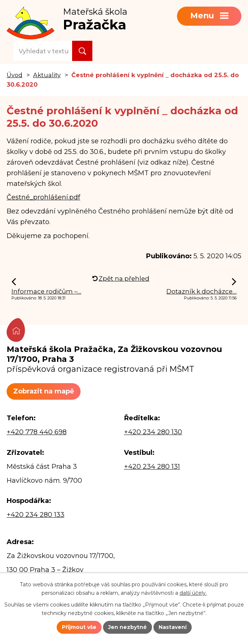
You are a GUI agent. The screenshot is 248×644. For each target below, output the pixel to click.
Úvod (15, 75)
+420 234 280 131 (152, 467)
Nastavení (173, 627)
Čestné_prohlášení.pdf (43, 197)
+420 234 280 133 (36, 515)
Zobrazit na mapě (44, 391)
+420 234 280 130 (153, 432)
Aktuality (47, 75)
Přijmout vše (79, 627)
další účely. (193, 593)
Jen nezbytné (127, 627)
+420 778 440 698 (37, 432)
